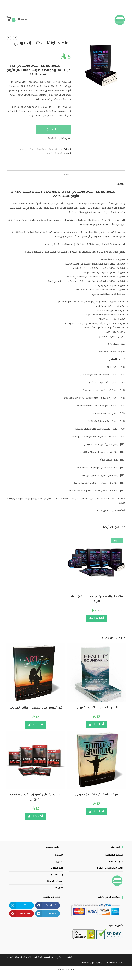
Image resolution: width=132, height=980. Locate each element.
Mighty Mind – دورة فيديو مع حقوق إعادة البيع (97, 599)
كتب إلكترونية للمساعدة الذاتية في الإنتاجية (41, 149)
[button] (59, 138)
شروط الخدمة (116, 862)
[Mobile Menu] (24, 20)
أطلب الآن (53, 129)
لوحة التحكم (57, 875)
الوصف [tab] (66, 174)
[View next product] (9, 38)
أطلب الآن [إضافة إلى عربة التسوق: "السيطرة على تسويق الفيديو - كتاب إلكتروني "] (35, 816)
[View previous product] (15, 38)
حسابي (60, 862)
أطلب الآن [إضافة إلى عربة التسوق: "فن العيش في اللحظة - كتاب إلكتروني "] (35, 725)
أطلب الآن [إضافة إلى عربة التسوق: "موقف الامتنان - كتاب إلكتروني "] (97, 812)
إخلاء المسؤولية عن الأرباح (110, 868)
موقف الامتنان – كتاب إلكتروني (97, 795)
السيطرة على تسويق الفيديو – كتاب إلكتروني (35, 797)
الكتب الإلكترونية (55, 153)
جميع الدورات (57, 868)
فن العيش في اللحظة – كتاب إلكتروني (35, 708)
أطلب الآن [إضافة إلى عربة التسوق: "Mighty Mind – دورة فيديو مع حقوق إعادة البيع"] (97, 618)
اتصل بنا (59, 888)
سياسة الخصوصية (114, 855)
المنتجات (59, 855)
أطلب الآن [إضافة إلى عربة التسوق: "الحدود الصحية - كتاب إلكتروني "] (97, 724)
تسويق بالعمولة (55, 881)
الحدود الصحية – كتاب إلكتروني (97, 708)
